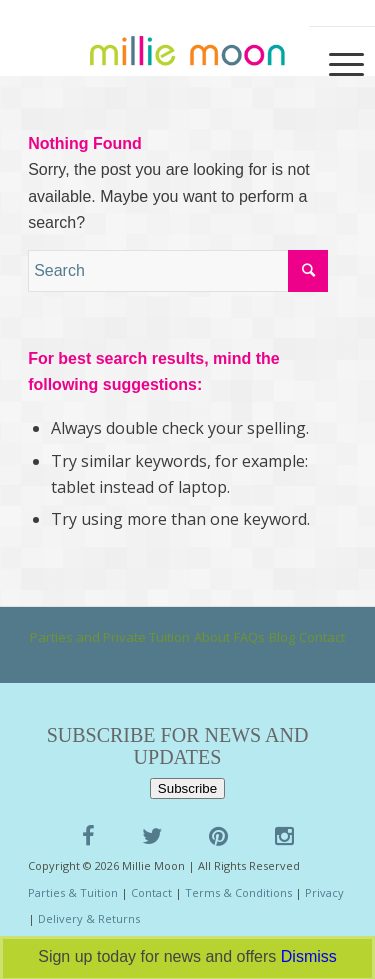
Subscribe (187, 788)
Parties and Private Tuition (110, 637)
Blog (282, 637)
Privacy (324, 892)
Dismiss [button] (309, 956)
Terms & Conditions (238, 892)
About (212, 637)
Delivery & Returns (89, 918)
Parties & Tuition (73, 892)
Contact (322, 637)
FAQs (249, 637)
